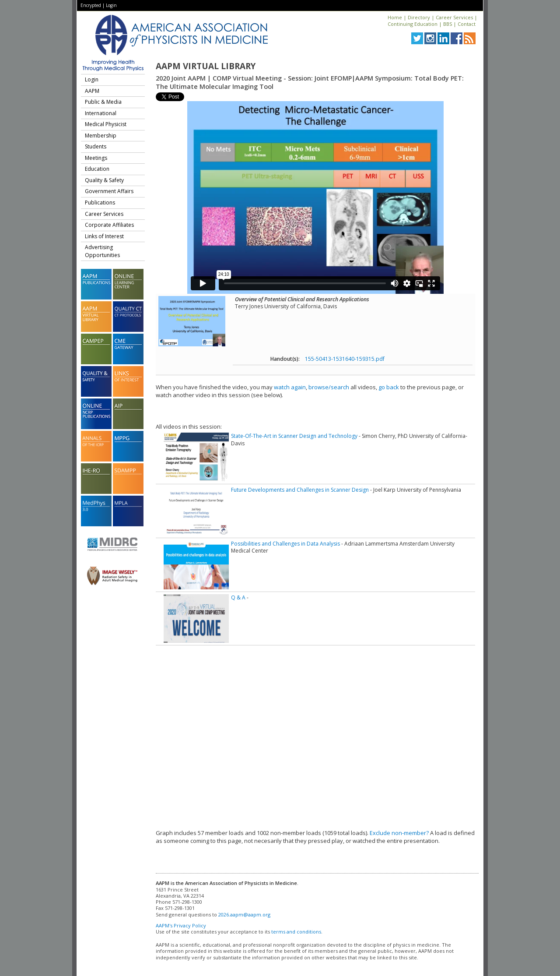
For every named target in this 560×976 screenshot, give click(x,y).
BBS (448, 24)
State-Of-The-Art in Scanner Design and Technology (294, 436)
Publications (100, 203)
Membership (101, 136)
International (101, 113)
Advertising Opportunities (102, 251)
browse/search (329, 387)
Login (111, 5)
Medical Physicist (106, 124)
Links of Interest (104, 236)
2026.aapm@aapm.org (244, 914)
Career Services (454, 17)
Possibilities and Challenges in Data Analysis (285, 544)
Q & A (238, 597)
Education (97, 169)
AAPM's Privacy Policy (181, 925)
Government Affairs (109, 191)
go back (389, 387)
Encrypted (91, 5)
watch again (290, 387)
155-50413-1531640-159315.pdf (345, 359)
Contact (467, 24)
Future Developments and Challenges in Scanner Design (300, 490)
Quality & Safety (104, 180)
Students (96, 146)
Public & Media (103, 102)
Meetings (96, 158)
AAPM (92, 91)
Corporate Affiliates (109, 225)
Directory (419, 17)
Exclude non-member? (399, 833)
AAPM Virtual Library (206, 66)
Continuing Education (413, 24)
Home (395, 17)
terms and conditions (296, 932)
